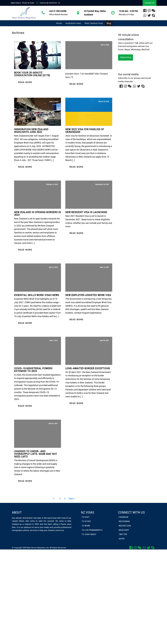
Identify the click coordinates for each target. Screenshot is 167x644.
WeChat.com (125, 526)
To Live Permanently (92, 530)
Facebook (124, 517)
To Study (86, 521)
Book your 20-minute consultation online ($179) (32, 74)
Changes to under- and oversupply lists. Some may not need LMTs (36, 454)
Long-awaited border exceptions (88, 368)
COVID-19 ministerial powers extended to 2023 (33, 370)
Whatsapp (124, 530)
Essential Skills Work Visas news (37, 295)
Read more (25, 82)
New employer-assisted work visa (88, 295)
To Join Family (89, 534)
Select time (126, 57)
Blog (109, 23)
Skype (122, 539)
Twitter (123, 534)
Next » (72, 499)
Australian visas (73, 23)
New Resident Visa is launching (86, 212)
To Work (86, 526)
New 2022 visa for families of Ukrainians (85, 131)
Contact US (150, 3)
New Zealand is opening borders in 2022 (38, 214)
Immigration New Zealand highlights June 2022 (31, 131)
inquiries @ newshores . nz (50, 3)
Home (59, 23)
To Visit (86, 517)
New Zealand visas (94, 23)
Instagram (124, 521)
